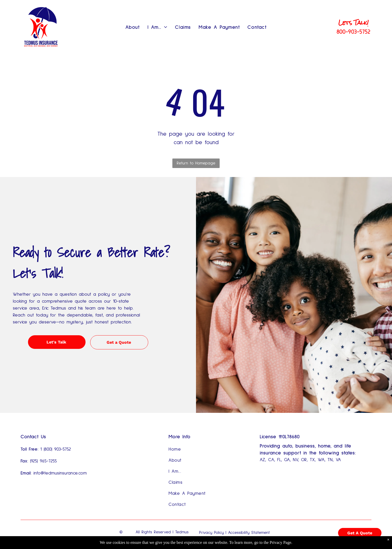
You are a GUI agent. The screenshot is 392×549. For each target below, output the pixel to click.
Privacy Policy (211, 533)
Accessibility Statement (249, 533)
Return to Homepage (196, 163)
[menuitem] (133, 27)
